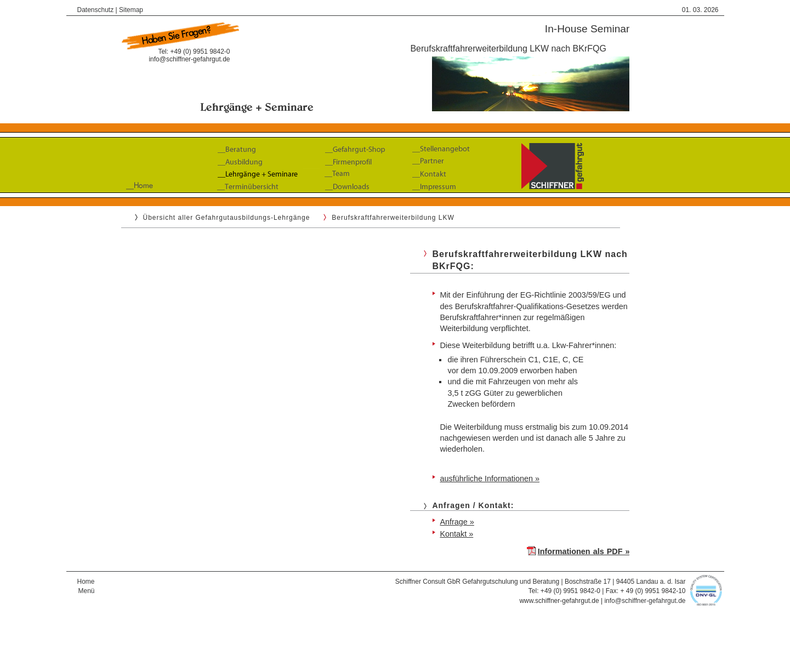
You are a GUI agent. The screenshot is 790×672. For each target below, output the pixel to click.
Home (86, 582)
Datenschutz (96, 10)
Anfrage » (457, 522)
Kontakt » (456, 534)
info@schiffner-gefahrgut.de (189, 59)
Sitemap (131, 10)
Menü (86, 591)
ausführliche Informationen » (490, 479)
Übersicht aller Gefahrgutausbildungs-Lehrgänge (227, 218)
